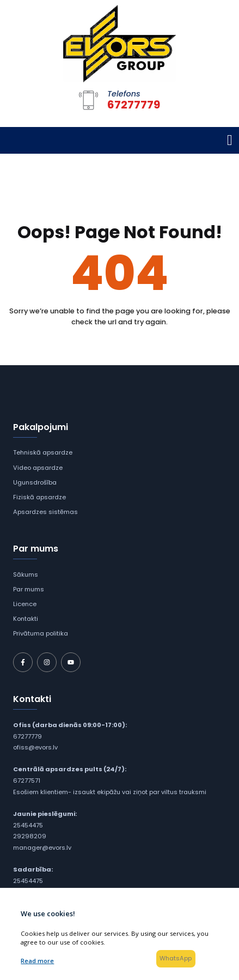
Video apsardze (38, 468)
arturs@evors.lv (37, 892)
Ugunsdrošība (35, 482)
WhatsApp (176, 958)
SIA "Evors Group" (94, 945)
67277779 (27, 736)
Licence (25, 604)
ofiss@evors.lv (35, 747)
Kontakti (26, 619)
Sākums (26, 574)
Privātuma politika (41, 633)
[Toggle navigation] (230, 140)
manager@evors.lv (42, 848)
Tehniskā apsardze (43, 452)
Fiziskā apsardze (39, 497)
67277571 (27, 781)
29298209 (30, 836)
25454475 (28, 825)
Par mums (29, 589)
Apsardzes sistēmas (45, 512)
